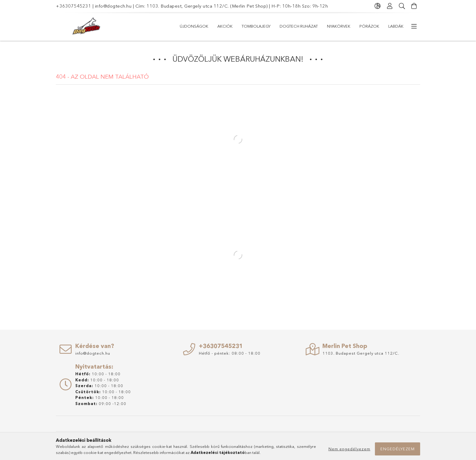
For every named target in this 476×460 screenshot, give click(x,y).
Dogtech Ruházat (299, 26)
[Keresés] (402, 6)
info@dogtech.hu (113, 6)
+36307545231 (73, 6)
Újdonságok (194, 26)
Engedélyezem (398, 449)
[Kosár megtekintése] (414, 6)
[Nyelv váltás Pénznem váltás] (378, 6)
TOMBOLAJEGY (256, 26)
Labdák (396, 26)
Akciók (225, 26)
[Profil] (390, 6)
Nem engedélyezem (349, 449)
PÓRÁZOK (369, 26)
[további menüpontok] (414, 26)
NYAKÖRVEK (339, 26)
